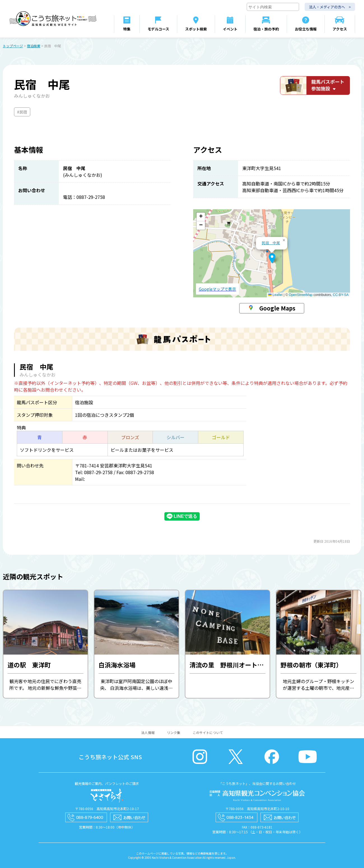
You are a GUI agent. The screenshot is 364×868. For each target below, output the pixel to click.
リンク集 (174, 732)
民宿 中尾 (271, 243)
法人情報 (148, 732)
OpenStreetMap (301, 295)
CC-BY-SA (341, 295)
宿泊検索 (34, 46)
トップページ (13, 46)
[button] (272, 258)
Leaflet (275, 295)
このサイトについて (208, 732)
